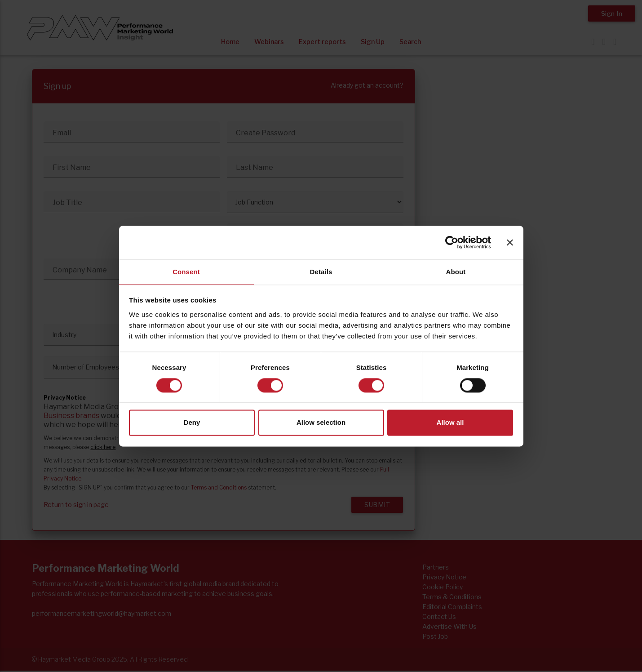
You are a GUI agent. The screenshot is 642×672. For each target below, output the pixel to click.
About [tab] (456, 272)
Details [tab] (321, 272)
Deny (192, 423)
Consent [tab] (186, 272)
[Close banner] (510, 242)
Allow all (450, 423)
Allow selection (321, 423)
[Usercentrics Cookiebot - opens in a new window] (452, 242)
